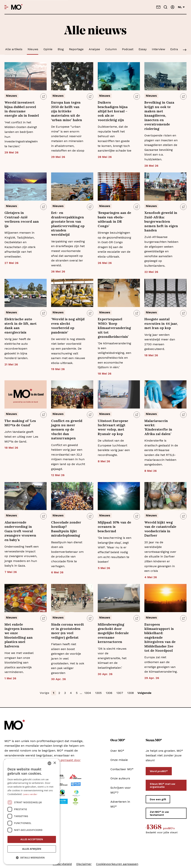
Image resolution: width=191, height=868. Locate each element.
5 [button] (77, 693)
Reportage (76, 49)
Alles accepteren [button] (32, 839)
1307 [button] (120, 693)
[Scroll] (185, 50)
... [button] (81, 693)
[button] (32, 858)
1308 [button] (130, 693)
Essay (143, 49)
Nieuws (33, 49)
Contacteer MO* (122, 769)
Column (111, 49)
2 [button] (59, 693)
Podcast (128, 49)
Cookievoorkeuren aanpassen (117, 864)
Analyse (94, 49)
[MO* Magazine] (17, 7)
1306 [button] (109, 693)
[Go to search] (165, 7)
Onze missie (119, 760)
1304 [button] (88, 693)
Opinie (48, 49)
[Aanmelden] (173, 7)
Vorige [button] (44, 693)
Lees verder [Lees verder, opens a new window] (30, 794)
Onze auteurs (120, 778)
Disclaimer (84, 864)
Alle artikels (14, 49)
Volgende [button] (144, 693)
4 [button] (71, 693)
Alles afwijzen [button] (32, 849)
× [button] (55, 763)
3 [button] (65, 693)
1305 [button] (98, 693)
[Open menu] (6, 7)
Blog (61, 49)
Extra (174, 49)
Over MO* (117, 751)
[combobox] (49, 763)
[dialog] (32, 811)
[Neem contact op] (158, 7)
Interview (158, 49)
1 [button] (54, 693)
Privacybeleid (62, 864)
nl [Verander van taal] (181, 7)
